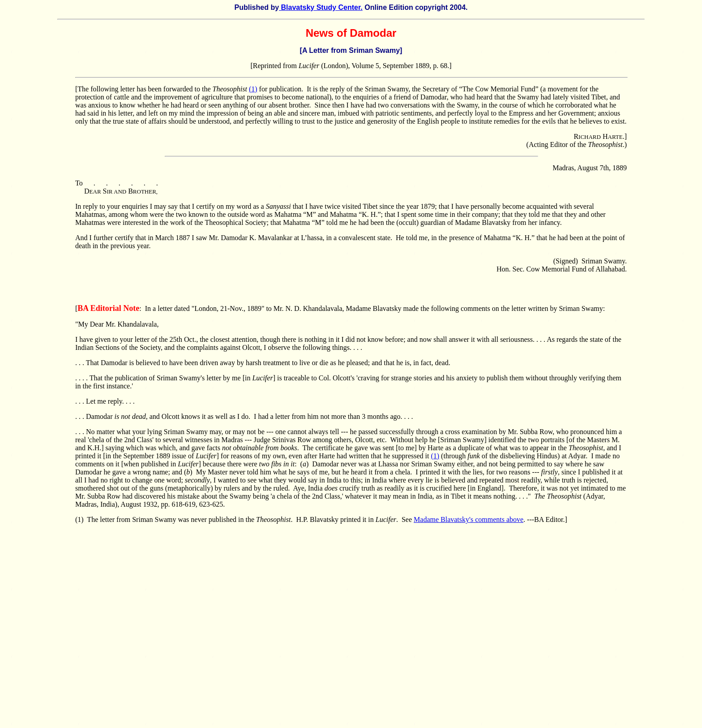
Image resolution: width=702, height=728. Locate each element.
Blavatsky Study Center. (321, 7)
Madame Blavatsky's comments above (469, 519)
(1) (253, 89)
